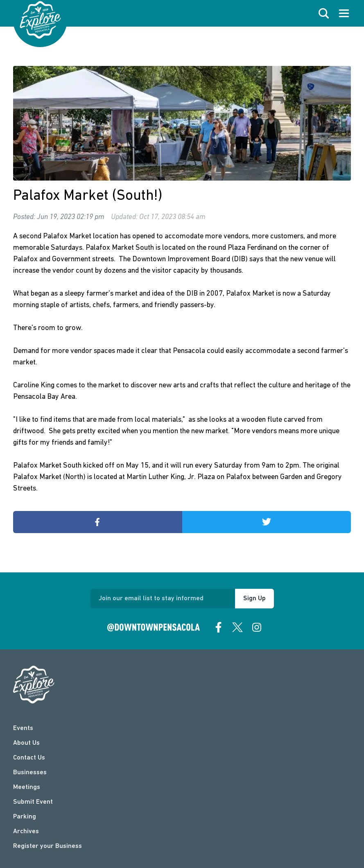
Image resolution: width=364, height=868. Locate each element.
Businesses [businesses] (30, 773)
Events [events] (23, 728)
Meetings (27, 787)
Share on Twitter (227, 522)
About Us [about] (26, 743)
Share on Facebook (57, 522)
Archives (26, 832)
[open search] (324, 14)
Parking (25, 817)
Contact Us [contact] (29, 758)
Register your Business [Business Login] (47, 846)
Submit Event (33, 802)
